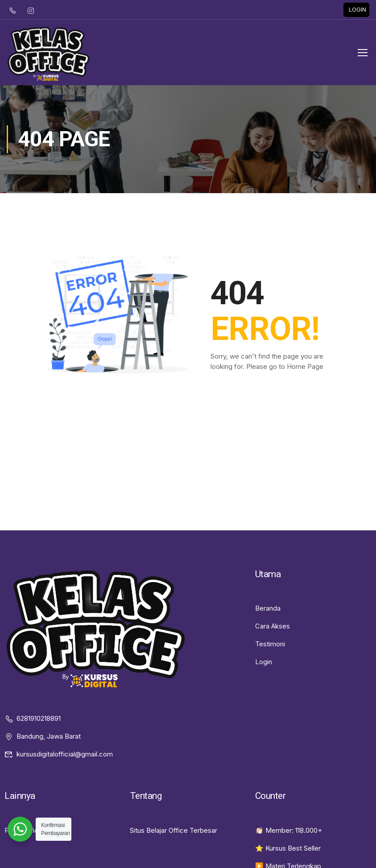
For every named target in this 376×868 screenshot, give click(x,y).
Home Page (305, 375)
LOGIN (357, 12)
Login (264, 670)
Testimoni (270, 652)
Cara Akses (273, 634)
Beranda (268, 616)
